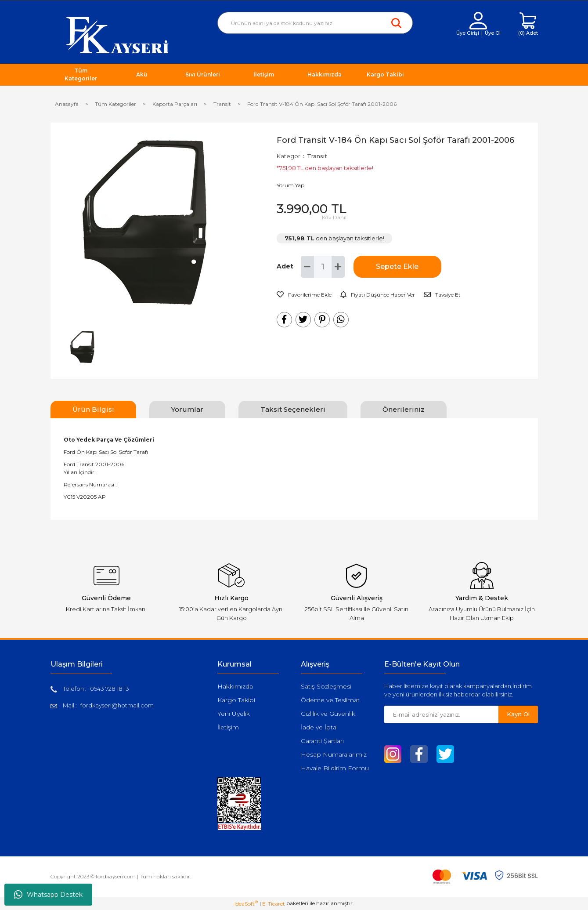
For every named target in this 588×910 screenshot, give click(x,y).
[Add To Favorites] (304, 295)
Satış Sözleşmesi (326, 686)
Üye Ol (493, 33)
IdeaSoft (246, 903)
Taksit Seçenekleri (293, 409)
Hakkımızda (235, 686)
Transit (317, 156)
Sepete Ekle (397, 266)
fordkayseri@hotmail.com (117, 705)
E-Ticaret (274, 904)
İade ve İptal (319, 727)
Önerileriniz (404, 409)
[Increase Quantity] (338, 267)
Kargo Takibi (236, 700)
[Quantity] (323, 267)
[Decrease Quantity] (307, 267)
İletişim (228, 727)
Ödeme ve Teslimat (330, 700)
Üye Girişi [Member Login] (468, 33)
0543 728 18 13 (110, 689)
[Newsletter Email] (441, 714)
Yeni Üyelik (234, 714)
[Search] (315, 23)
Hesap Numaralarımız (334, 754)
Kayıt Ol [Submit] (518, 714)
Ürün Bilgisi (93, 409)
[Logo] (117, 34)
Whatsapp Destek (48, 895)
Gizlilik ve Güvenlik (328, 714)
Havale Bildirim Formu (335, 768)
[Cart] (528, 24)
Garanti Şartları (322, 741)
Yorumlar (187, 409)
